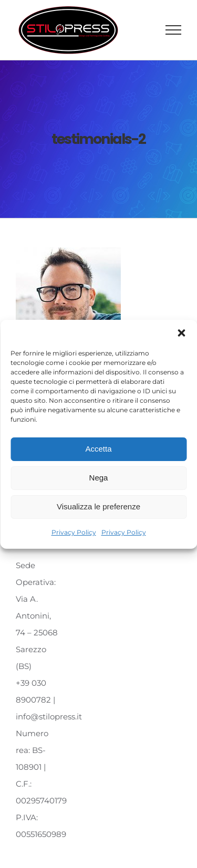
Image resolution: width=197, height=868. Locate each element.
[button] (181, 333)
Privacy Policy (74, 532)
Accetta (98, 449)
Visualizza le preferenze (98, 506)
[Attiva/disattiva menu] (174, 30)
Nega (99, 478)
